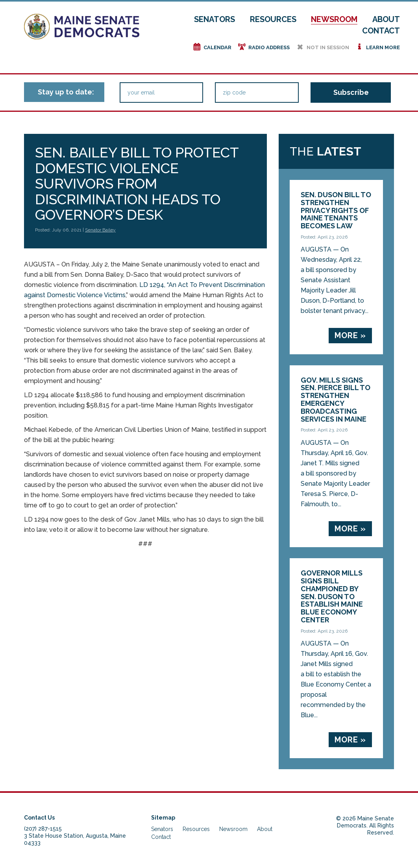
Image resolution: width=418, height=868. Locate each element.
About (386, 19)
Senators (215, 19)
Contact (381, 31)
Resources (273, 19)
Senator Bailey (100, 230)
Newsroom (334, 19)
